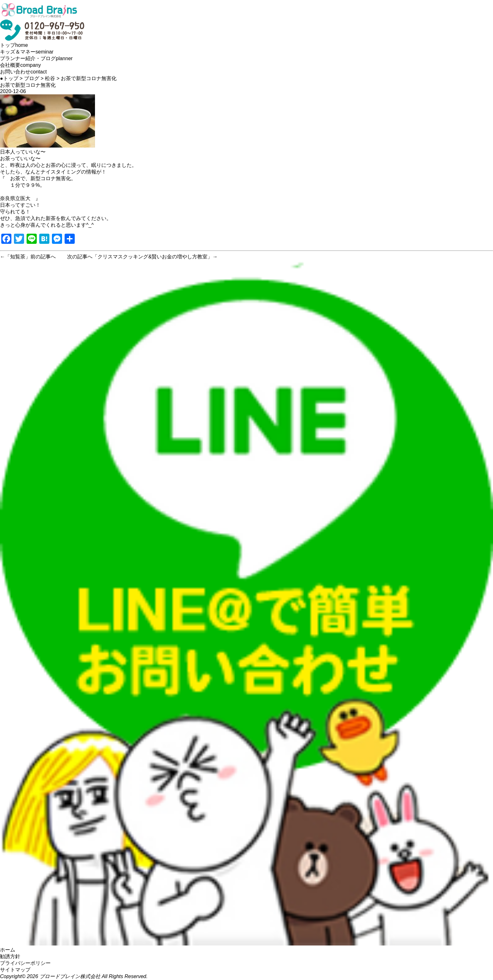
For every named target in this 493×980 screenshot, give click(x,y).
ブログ (32, 78)
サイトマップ (15, 970)
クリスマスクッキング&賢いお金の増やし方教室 (152, 257)
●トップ (9, 78)
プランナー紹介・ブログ (36, 58)
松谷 (50, 78)
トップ (14, 45)
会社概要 (20, 65)
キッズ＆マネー (27, 52)
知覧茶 (18, 257)
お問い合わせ (23, 72)
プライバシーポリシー (25, 963)
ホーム (8, 950)
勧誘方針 (10, 956)
